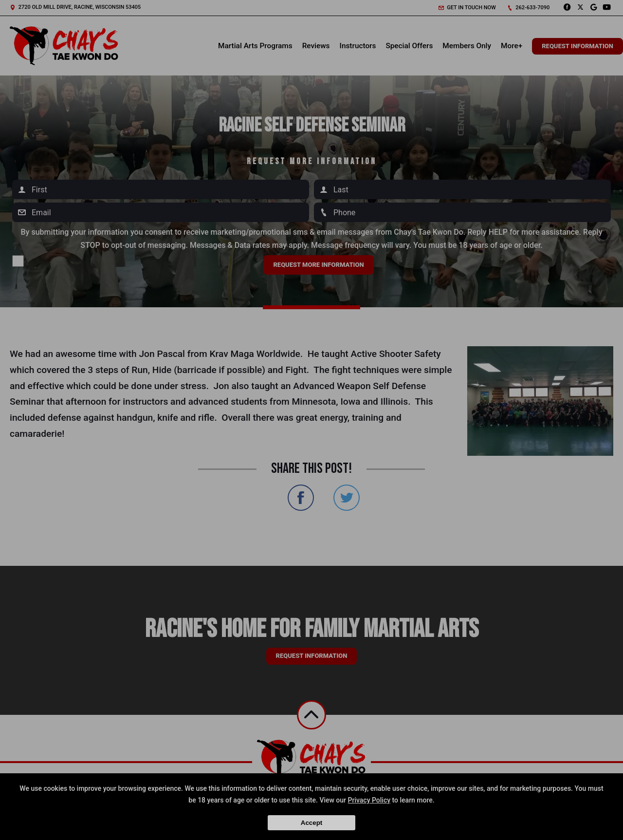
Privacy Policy (369, 800)
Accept (311, 823)
